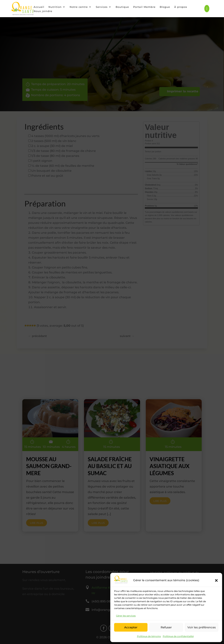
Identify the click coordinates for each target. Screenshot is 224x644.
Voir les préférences (202, 627)
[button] (216, 580)
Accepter (131, 627)
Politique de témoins (149, 636)
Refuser (166, 627)
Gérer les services (126, 616)
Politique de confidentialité (178, 636)
